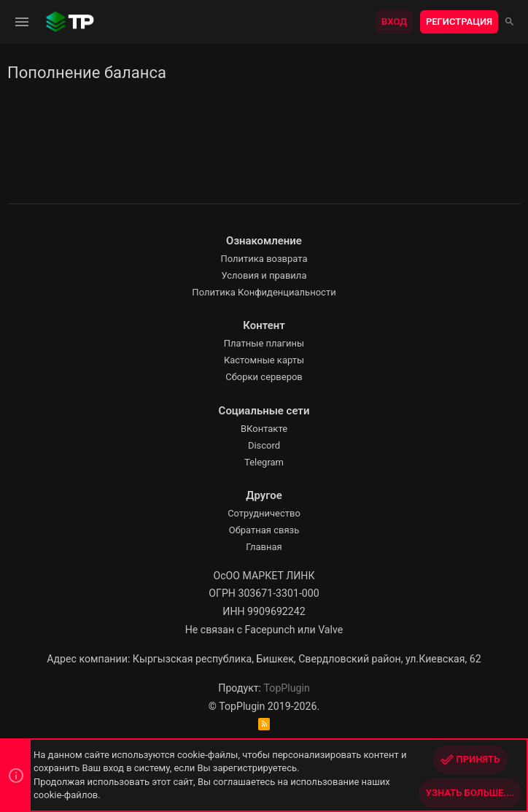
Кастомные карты (264, 360)
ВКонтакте (264, 429)
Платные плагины (264, 343)
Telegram (264, 462)
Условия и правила (264, 275)
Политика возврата (264, 259)
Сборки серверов (264, 377)
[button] (22, 22)
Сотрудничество (264, 513)
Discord (264, 445)
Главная (264, 547)
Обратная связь (264, 530)
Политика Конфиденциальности (264, 292)
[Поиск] (509, 22)
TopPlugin (287, 688)
